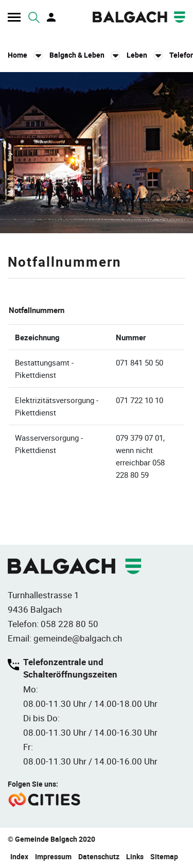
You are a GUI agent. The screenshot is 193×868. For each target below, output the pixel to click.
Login (52, 18)
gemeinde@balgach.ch (78, 638)
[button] (85, 55)
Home (17, 55)
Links (135, 856)
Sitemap (164, 856)
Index (19, 856)
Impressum (53, 856)
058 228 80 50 (69, 624)
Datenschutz (99, 856)
